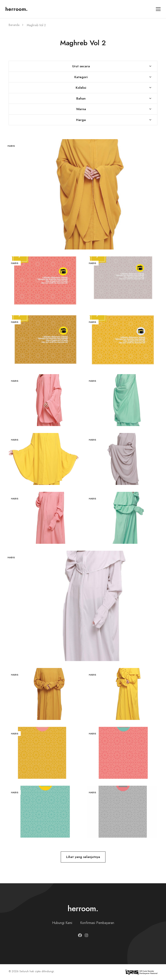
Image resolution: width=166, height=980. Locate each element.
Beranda (14, 25)
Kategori (81, 77)
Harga (81, 120)
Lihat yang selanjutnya (83, 857)
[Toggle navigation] (158, 9)
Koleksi (81, 88)
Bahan (81, 98)
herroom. (16, 9)
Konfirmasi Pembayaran (97, 923)
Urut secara (81, 66)
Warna (81, 109)
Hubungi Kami (62, 923)
